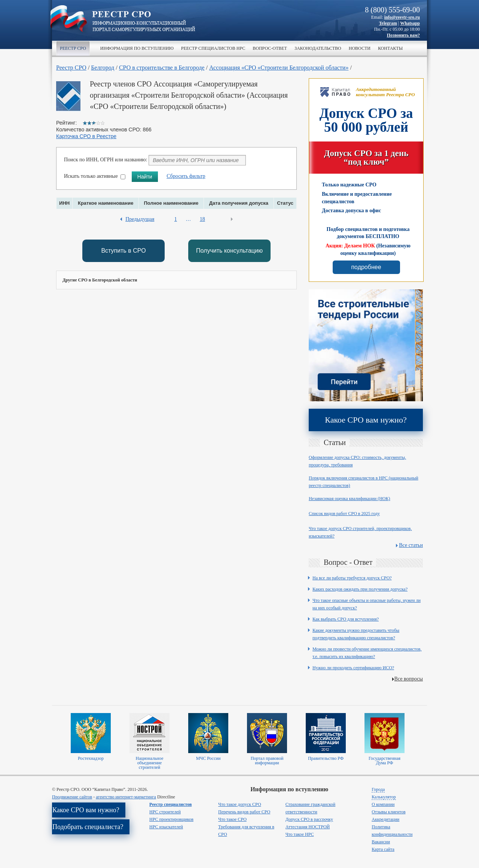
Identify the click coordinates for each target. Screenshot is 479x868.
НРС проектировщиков (171, 819)
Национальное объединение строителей (149, 763)
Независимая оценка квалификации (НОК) (350, 499)
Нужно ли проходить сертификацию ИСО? (353, 668)
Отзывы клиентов (388, 812)
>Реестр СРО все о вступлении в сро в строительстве (144, 22)
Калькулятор (384, 797)
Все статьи (411, 545)
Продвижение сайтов (72, 797)
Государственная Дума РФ (385, 761)
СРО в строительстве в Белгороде (162, 68)
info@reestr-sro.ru (402, 17)
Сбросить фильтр (186, 176)
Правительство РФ (326, 758)
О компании (383, 804)
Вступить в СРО (123, 251)
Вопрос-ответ (270, 48)
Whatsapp (410, 23)
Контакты (390, 48)
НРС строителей (165, 812)
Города (378, 789)
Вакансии (381, 842)
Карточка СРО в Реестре (86, 136)
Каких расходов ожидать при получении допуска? (360, 589)
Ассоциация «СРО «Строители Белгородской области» (279, 68)
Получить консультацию (229, 251)
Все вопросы (409, 679)
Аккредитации (385, 819)
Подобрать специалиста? (88, 827)
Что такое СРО (232, 819)
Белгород (103, 68)
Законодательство (318, 48)
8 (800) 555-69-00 (392, 10)
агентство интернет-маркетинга (126, 797)
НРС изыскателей (166, 827)
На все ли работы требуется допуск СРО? (352, 578)
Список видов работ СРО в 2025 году (344, 514)
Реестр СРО (73, 48)
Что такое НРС (300, 834)
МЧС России (208, 758)
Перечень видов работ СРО (244, 812)
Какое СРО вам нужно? (366, 420)
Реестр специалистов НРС (213, 48)
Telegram (388, 23)
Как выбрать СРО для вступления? (346, 619)
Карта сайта (383, 849)
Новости (360, 48)
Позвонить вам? (403, 35)
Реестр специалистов (170, 804)
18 (202, 219)
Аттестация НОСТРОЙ (308, 827)
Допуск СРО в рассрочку (309, 819)
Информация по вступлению (137, 48)
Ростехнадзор (91, 758)
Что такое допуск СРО (239, 804)
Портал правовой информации (267, 761)
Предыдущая (140, 219)
